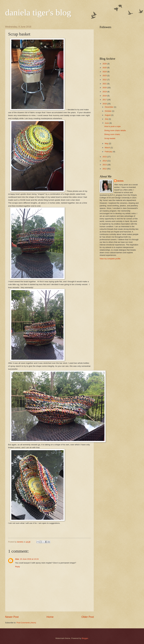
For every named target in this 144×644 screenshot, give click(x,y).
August (108, 115)
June (107, 123)
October (108, 111)
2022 (105, 80)
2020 (105, 88)
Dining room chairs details (115, 130)
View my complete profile (110, 259)
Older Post (88, 617)
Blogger (85, 638)
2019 (105, 92)
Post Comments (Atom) (26, 623)
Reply (18, 567)
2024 (105, 72)
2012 (105, 169)
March (108, 148)
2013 (105, 165)
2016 (105, 104)
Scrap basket (110, 138)
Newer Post (12, 617)
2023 (105, 76)
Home (50, 617)
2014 (105, 161)
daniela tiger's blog (38, 12)
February (109, 152)
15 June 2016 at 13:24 (29, 559)
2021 (105, 84)
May (107, 143)
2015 (105, 157)
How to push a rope (112, 126)
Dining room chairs (112, 134)
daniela (120, 181)
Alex (17, 559)
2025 (105, 68)
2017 (105, 100)
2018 (105, 96)
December (109, 107)
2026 (105, 64)
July (107, 119)
